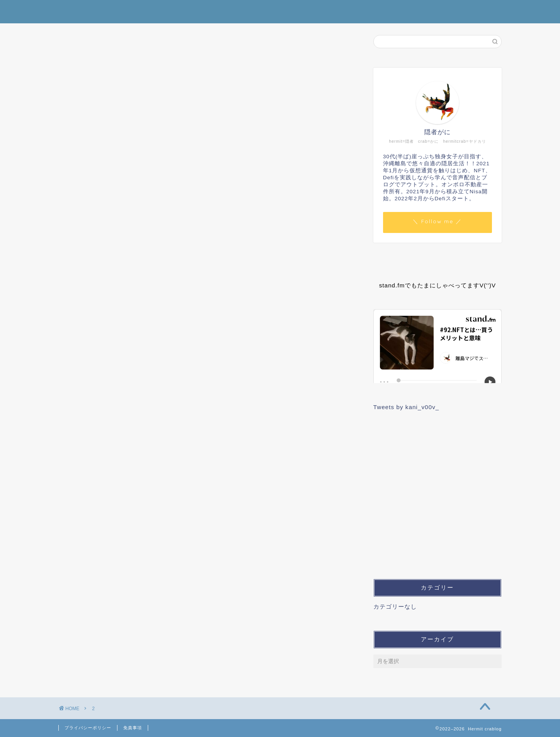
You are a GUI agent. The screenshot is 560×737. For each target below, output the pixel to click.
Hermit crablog (280, 11)
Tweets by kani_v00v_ (406, 407)
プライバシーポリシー (88, 728)
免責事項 (133, 728)
